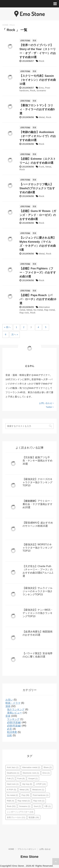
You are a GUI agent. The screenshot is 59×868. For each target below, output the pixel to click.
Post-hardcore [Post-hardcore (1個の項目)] (41, 795)
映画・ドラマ (13, 703)
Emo (41, 88)
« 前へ (7, 327)
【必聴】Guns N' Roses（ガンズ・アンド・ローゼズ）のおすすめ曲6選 (38, 215)
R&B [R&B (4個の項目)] (10, 801)
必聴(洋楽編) (14, 722)
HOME (11, 849)
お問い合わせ (46, 403)
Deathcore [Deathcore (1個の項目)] (13, 773)
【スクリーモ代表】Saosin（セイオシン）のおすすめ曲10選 (38, 80)
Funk (41, 167)
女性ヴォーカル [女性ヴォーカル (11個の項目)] (16, 817)
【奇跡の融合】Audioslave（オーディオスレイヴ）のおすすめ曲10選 (38, 136)
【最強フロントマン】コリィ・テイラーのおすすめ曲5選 (37, 109)
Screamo (41, 90)
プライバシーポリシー (27, 849)
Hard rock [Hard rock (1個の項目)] (13, 784)
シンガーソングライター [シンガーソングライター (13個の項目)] (20, 812)
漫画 (8, 706)
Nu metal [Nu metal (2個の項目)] (12, 795)
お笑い (9, 700)
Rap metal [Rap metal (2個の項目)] (24, 801)
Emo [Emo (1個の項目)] (46, 773)
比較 (9, 735)
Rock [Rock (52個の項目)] (11, 806)
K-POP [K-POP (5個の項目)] (12, 790)
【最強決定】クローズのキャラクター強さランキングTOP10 (38, 482)
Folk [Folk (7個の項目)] (10, 778)
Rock (42, 61)
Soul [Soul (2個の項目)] (37, 806)
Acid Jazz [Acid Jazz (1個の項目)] (13, 767)
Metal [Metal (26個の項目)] (24, 790)
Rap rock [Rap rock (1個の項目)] (39, 801)
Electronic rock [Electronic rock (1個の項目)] (31, 773)
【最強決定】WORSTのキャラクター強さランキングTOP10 (38, 548)
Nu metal (38, 310)
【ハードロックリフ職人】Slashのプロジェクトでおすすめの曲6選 (37, 188)
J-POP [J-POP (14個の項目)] (41, 784)
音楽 (8, 716)
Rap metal (49, 310)
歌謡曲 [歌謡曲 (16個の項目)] (34, 817)
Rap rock (24, 313)
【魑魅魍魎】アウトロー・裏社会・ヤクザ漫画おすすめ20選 (38, 504)
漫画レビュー (14, 713)
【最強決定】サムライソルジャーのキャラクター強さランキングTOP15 (38, 591)
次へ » (15, 334)
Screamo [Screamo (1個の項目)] (25, 806)
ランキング (13, 719)
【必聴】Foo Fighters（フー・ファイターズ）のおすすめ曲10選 (38, 272)
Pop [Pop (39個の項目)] (25, 795)
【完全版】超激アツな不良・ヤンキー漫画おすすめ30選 (38, 461)
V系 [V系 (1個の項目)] (48, 806)
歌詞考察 (12, 732)
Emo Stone (29, 857)
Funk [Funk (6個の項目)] (21, 778)
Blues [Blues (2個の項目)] (48, 767)
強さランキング (16, 709)
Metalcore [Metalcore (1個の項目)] (38, 790)
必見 (9, 729)
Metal (42, 117)
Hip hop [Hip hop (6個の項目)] (27, 784)
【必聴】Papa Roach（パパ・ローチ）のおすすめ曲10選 (38, 299)
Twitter (50, 407)
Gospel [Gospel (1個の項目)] (33, 778)
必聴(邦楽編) (14, 726)
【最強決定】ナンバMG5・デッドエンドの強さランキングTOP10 (38, 613)
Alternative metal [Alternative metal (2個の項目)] (31, 767)
